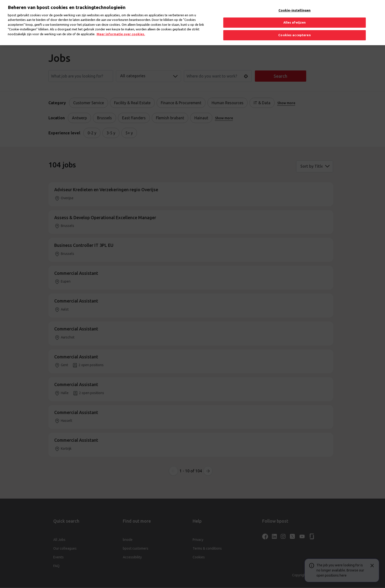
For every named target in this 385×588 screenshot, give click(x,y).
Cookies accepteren (294, 30)
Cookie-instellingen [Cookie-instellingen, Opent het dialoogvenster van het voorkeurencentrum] (295, 5)
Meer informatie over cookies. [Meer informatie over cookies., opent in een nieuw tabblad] (121, 29)
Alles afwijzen (295, 17)
